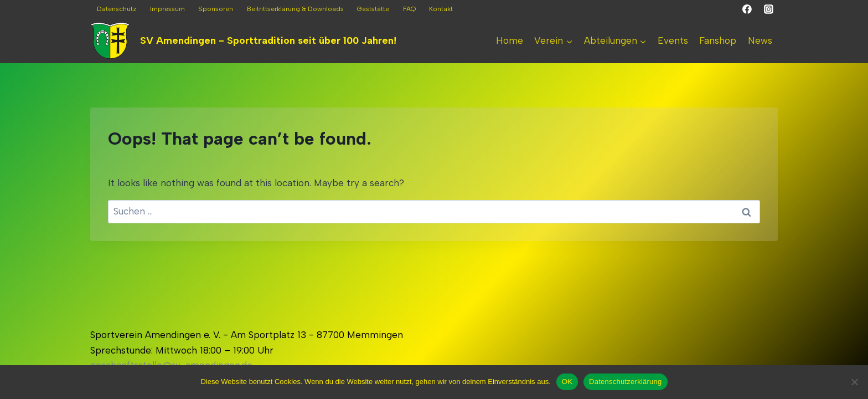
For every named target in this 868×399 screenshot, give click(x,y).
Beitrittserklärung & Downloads (295, 9)
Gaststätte (373, 9)
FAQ (409, 9)
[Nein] (854, 382)
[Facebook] (747, 9)
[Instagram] (768, 9)
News (760, 40)
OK (567, 382)
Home (510, 40)
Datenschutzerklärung (625, 382)
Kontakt (441, 9)
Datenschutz (117, 9)
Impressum (167, 9)
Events (673, 40)
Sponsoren (216, 9)
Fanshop (718, 40)
